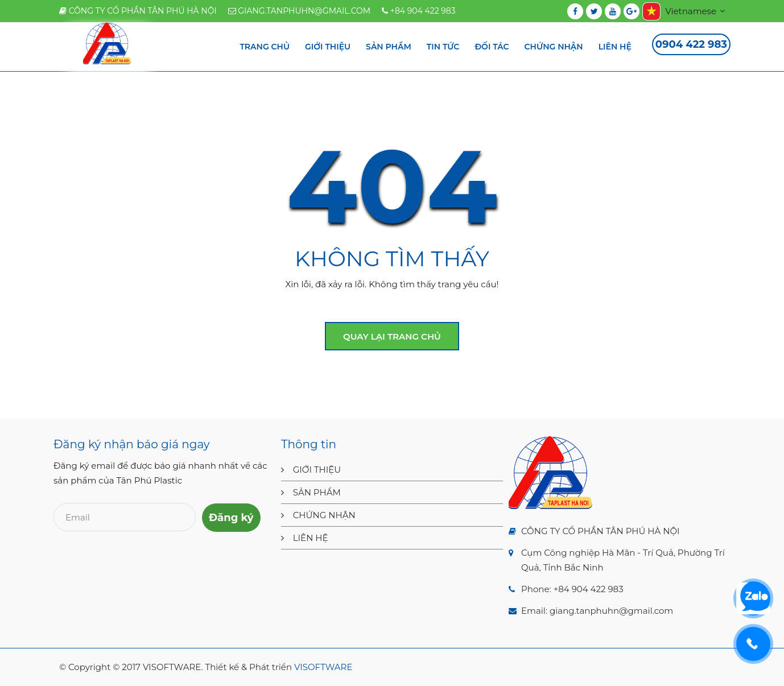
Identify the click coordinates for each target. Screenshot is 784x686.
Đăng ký (231, 518)
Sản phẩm (389, 47)
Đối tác (492, 47)
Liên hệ (615, 47)
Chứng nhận (554, 47)
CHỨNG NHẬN (324, 515)
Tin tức (443, 47)
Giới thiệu (328, 47)
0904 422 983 (691, 44)
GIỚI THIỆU (317, 470)
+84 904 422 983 (418, 11)
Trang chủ (265, 47)
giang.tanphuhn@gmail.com (300, 11)
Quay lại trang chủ (392, 336)
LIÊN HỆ (311, 538)
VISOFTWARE (323, 667)
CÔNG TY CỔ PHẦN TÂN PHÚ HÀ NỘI (138, 11)
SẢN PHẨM (317, 492)
